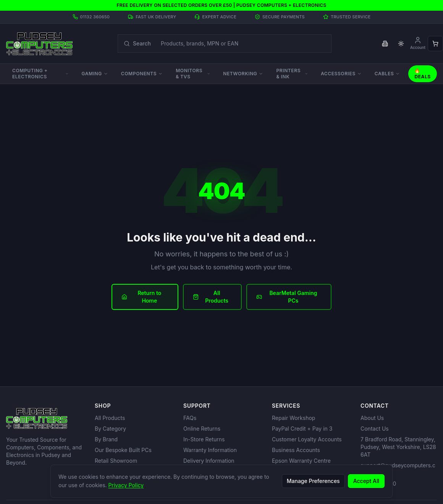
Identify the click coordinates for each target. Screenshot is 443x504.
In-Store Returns (204, 439)
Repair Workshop (293, 418)
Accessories (341, 74)
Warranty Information (210, 450)
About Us (372, 418)
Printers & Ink (292, 74)
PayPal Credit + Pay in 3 (302, 429)
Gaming (95, 74)
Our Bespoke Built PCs (123, 450)
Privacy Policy (126, 485)
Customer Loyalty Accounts (307, 439)
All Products (211, 297)
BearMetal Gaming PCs (287, 297)
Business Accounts (296, 450)
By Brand (106, 439)
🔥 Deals (423, 74)
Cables (387, 74)
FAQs (190, 418)
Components (142, 74)
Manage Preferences (313, 481)
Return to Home (141, 297)
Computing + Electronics (40, 74)
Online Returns (202, 429)
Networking (243, 74)
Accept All (366, 481)
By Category (110, 429)
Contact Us (375, 429)
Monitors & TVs (193, 74)
